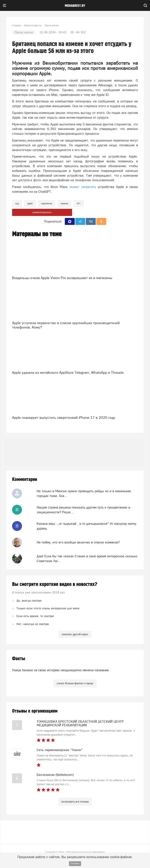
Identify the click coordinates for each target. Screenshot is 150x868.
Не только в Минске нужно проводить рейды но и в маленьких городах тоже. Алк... (84, 493)
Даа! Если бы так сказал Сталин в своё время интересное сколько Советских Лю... (87, 559)
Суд (17, 203)
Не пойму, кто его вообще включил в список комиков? (78, 542)
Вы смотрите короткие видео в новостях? (55, 584)
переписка (47, 203)
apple (30, 203)
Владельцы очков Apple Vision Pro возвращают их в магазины (62, 278)
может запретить (84, 187)
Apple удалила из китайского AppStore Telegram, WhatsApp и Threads (68, 372)
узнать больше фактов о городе (75, 683)
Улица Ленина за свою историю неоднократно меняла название (60, 670)
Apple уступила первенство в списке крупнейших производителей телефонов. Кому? (66, 325)
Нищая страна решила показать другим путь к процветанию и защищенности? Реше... (83, 510)
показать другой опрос (75, 634)
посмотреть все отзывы (75, 802)
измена (64, 203)
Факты (19, 659)
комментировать (42, 212)
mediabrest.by (75, 6)
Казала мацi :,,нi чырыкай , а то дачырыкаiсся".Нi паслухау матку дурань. (86, 526)
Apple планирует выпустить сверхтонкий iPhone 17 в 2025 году (64, 418)
